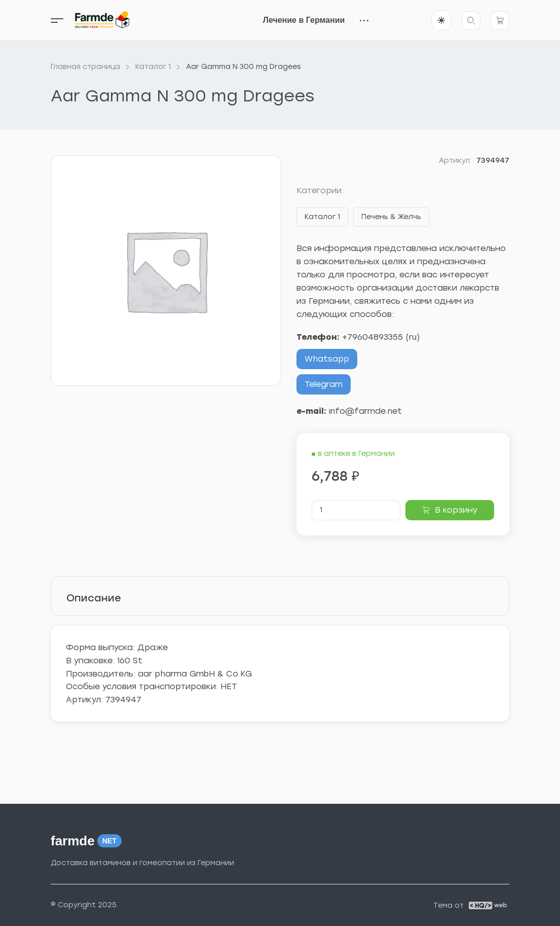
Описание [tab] (94, 598)
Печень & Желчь (391, 217)
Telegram (324, 384)
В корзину (456, 510)
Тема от (449, 906)
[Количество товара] (356, 510)
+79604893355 (372, 337)
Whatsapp (327, 359)
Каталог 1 (322, 217)
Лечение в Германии (304, 20)
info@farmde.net (365, 411)
